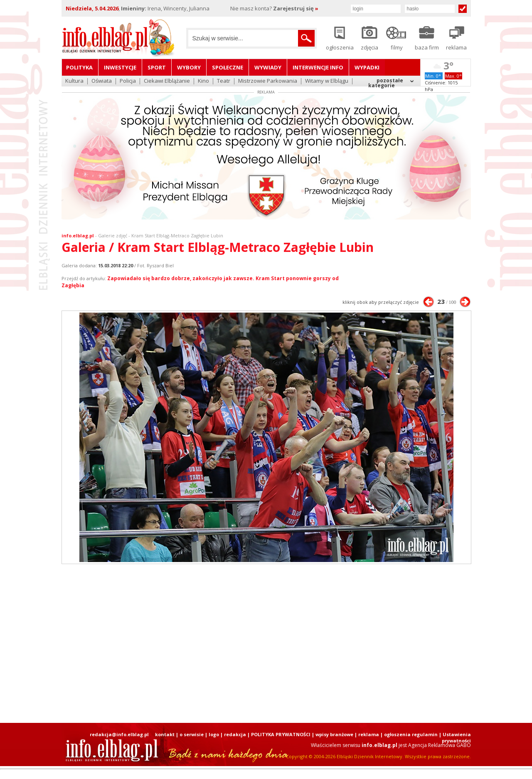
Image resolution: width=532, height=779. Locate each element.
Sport (157, 67)
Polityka (79, 67)
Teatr (224, 81)
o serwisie (192, 734)
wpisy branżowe (334, 734)
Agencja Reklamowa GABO (440, 745)
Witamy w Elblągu (327, 81)
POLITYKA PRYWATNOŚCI (281, 734)
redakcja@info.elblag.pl (119, 734)
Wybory (189, 67)
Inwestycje (120, 67)
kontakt (165, 734)
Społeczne (228, 67)
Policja (128, 81)
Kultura (74, 81)
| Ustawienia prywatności (455, 737)
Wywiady (268, 67)
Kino (203, 81)
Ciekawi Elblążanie (167, 81)
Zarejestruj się (296, 8)
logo (214, 734)
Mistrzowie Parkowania (268, 81)
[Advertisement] (266, 643)
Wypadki (367, 67)
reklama (369, 734)
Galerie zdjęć (113, 235)
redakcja (235, 734)
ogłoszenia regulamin (411, 734)
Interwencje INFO (318, 67)
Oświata (102, 81)
